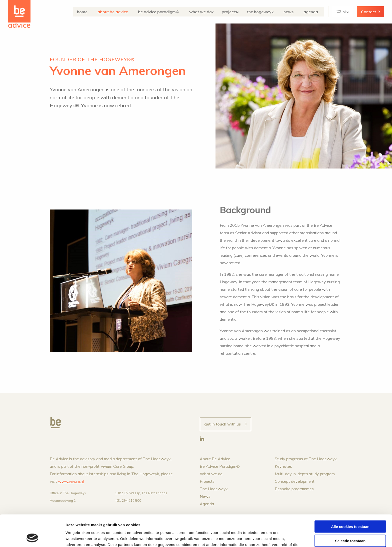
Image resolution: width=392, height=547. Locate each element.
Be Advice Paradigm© (164, 12)
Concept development (295, 481)
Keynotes (283, 466)
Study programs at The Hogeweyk (306, 459)
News (292, 12)
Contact (368, 12)
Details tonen (270, 537)
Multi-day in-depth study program (305, 474)
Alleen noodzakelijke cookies (350, 525)
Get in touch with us (222, 424)
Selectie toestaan (350, 511)
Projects (234, 12)
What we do (204, 12)
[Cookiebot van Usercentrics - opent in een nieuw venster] (32, 537)
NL (341, 12)
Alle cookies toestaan (350, 497)
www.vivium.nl (71, 481)
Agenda (313, 12)
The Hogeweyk (266, 12)
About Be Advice (117, 12)
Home (89, 12)
